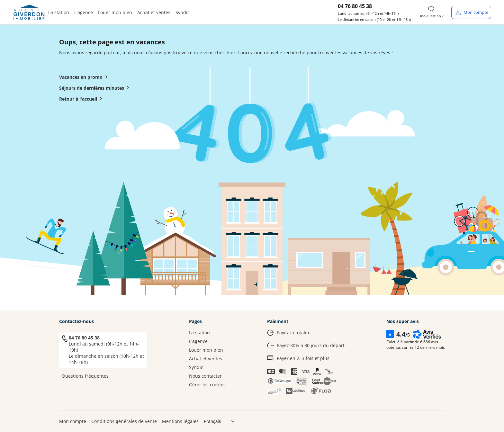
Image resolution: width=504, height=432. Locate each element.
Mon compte (73, 421)
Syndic (183, 12)
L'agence (84, 12)
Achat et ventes (154, 12)
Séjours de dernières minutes (95, 88)
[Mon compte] (471, 12)
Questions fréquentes (85, 376)
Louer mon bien (115, 12)
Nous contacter (205, 376)
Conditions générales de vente (124, 421)
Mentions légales (180, 421)
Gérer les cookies (207, 385)
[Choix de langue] (222, 421)
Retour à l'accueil (82, 99)
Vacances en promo (85, 77)
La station (59, 12)
